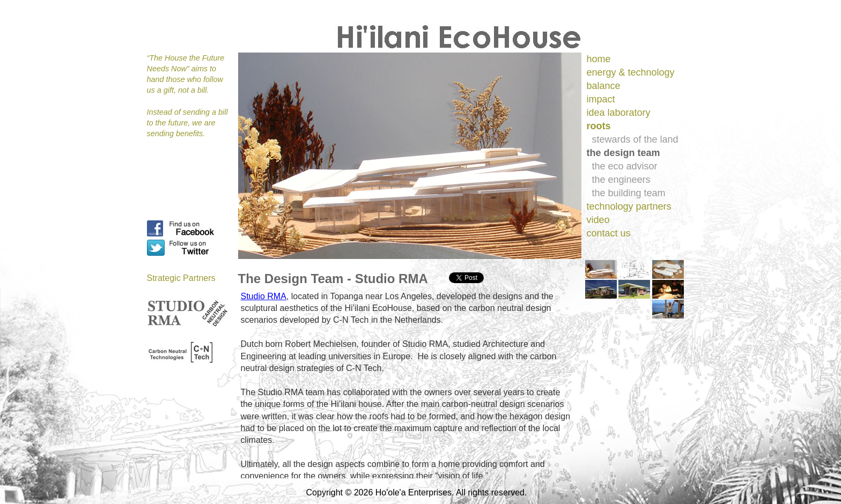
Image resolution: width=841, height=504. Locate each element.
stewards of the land (635, 139)
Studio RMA (264, 296)
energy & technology (631, 72)
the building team (629, 193)
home (599, 59)
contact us (609, 233)
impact (601, 99)
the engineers (621, 180)
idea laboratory (619, 113)
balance (604, 86)
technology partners (629, 206)
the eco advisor (625, 166)
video (598, 220)
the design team (624, 153)
